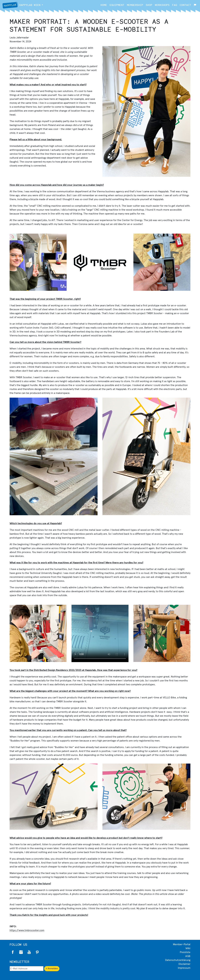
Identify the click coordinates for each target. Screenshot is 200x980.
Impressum (184, 968)
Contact (185, 5)
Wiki (188, 948)
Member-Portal (182, 944)
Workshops (162, 5)
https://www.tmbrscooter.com (27, 930)
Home (104, 5)
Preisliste (185, 952)
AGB (188, 956)
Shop (149, 5)
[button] (42, 5)
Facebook (13, 952)
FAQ (175, 5)
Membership (135, 5)
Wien (21, 5)
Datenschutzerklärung (178, 960)
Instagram (21, 952)
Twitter (29, 952)
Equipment (117, 5)
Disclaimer (184, 964)
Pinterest (37, 952)
